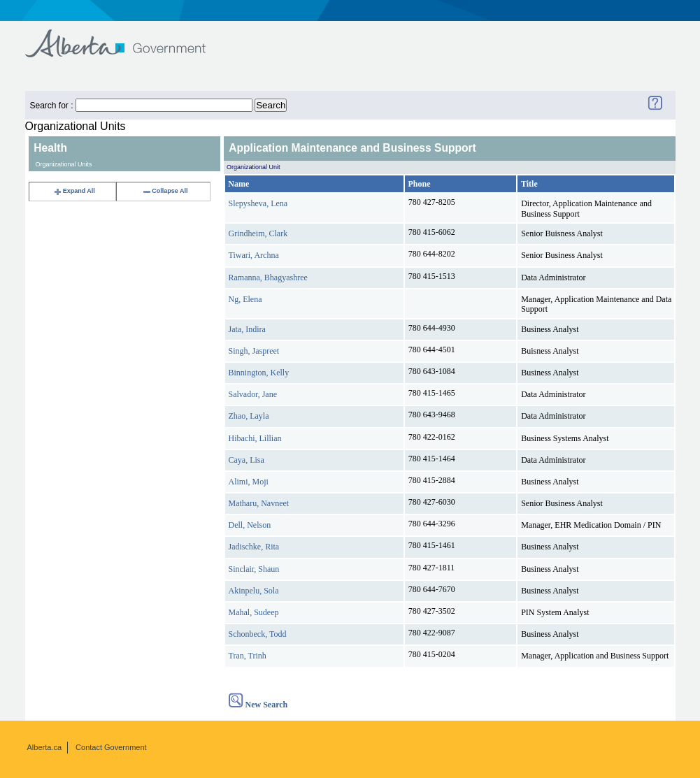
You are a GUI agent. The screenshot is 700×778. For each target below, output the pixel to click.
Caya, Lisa (247, 460)
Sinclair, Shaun (254, 569)
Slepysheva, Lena (258, 203)
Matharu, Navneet (259, 503)
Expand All (74, 191)
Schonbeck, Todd (258, 634)
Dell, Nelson (250, 525)
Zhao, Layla (249, 416)
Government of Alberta (127, 37)
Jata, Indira (247, 329)
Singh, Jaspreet (254, 351)
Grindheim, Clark (258, 233)
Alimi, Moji (249, 482)
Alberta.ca (45, 747)
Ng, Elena (245, 299)
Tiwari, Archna (254, 255)
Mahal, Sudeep (254, 612)
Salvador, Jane (253, 394)
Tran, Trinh (248, 656)
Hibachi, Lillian (255, 438)
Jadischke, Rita (254, 547)
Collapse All (165, 191)
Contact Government (111, 747)
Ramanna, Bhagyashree (268, 278)
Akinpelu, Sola (254, 591)
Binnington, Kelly (259, 373)
